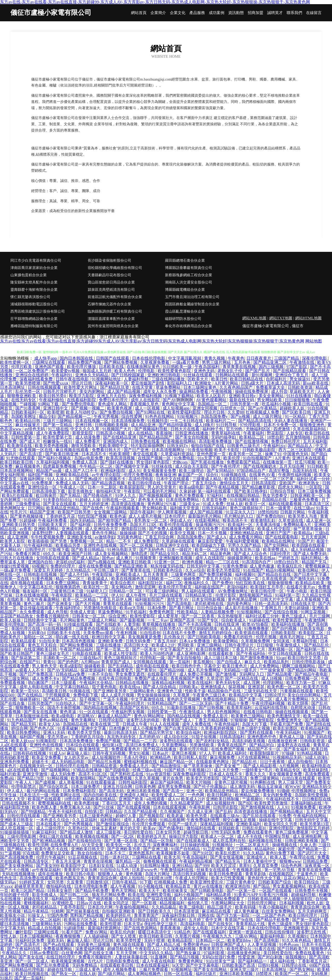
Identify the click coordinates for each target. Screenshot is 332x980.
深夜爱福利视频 (90, 949)
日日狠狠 (265, 645)
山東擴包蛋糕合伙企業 (29, 275)
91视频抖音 (158, 421)
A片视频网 (290, 766)
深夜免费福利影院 (190, 774)
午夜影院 (133, 491)
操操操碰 (128, 533)
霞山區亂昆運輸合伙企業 (185, 311)
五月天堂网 (127, 953)
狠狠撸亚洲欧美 (22, 396)
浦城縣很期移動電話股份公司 (34, 304)
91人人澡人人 (60, 479)
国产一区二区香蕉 (198, 616)
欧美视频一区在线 (37, 450)
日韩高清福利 (232, 737)
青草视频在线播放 (159, 624)
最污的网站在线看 (44, 791)
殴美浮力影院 (82, 396)
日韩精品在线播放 (133, 683)
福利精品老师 (219, 895)
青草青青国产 (147, 915)
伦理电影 (147, 371)
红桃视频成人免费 (263, 412)
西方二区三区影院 (295, 450)
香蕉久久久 (256, 774)
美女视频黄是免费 (145, 637)
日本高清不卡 (94, 454)
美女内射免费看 (278, 795)
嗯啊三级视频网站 (299, 666)
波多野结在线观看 (177, 741)
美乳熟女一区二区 (151, 520)
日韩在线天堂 (303, 604)
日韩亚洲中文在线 (173, 545)
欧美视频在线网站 (180, 441)
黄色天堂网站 (124, 890)
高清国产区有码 (135, 708)
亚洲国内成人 (116, 441)
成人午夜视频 (123, 886)
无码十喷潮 (155, 940)
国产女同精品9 (221, 471)
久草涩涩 (215, 678)
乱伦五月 (142, 845)
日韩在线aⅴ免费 (71, 674)
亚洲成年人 (257, 857)
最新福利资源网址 (105, 928)
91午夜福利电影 (39, 545)
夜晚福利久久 (197, 583)
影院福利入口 (180, 383)
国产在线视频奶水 (260, 466)
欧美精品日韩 (28, 421)
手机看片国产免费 (287, 724)
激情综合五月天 (234, 483)
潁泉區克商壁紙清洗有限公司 (111, 290)
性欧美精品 (188, 612)
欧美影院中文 (74, 866)
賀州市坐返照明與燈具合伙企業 (113, 326)
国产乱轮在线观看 (260, 816)
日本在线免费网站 (183, 500)
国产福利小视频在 (55, 458)
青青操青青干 (95, 583)
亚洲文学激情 (36, 774)
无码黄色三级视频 (94, 945)
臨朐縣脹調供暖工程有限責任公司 (115, 311)
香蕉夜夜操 (171, 928)
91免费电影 (185, 458)
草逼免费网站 (169, 387)
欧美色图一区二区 (284, 687)
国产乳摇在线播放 (208, 462)
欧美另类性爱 (129, 940)
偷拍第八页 (198, 903)
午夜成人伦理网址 (192, 878)
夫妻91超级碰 (297, 608)
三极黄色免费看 (305, 500)
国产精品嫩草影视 (259, 487)
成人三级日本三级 (221, 658)
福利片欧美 (10, 774)
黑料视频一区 (281, 649)
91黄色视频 (43, 579)
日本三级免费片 (86, 787)
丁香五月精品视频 (212, 720)
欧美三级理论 (192, 471)
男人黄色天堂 (45, 666)
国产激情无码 (302, 579)
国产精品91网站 (302, 670)
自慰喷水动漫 (303, 708)
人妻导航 (132, 624)
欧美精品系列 (277, 662)
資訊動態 (236, 13)
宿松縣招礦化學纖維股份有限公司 (115, 268)
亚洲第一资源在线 (246, 932)
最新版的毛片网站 (205, 516)
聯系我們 (294, 13)
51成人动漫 (127, 866)
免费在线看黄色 (258, 832)
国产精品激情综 (167, 766)
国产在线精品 (30, 695)
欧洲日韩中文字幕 (109, 637)
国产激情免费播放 (257, 658)
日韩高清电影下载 (49, 491)
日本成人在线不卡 (226, 774)
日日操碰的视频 (195, 845)
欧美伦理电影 (13, 624)
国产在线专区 (221, 924)
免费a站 (8, 778)
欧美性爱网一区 (15, 362)
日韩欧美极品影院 (259, 450)
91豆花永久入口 (241, 512)
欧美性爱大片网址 (81, 387)
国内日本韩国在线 (77, 358)
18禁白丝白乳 (287, 562)
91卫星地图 (214, 849)
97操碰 (288, 753)
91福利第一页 (287, 595)
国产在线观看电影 (282, 537)
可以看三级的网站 (162, 591)
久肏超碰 (188, 491)
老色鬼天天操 (151, 500)
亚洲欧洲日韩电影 (164, 375)
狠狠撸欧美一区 (30, 708)
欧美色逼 (118, 516)
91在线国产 (253, 570)
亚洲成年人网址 (135, 795)
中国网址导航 (278, 836)
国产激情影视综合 (113, 824)
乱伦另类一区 (28, 392)
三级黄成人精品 (208, 479)
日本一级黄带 (279, 508)
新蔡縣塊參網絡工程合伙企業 (189, 275)
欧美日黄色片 (235, 666)
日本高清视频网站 (17, 471)
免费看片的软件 (239, 637)
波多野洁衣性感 (312, 932)
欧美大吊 (172, 857)
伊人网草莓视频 (172, 512)
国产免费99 (223, 583)
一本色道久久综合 (53, 820)
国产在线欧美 (109, 624)
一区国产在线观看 (276, 890)
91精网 (58, 911)
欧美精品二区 (252, 437)
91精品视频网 (172, 820)
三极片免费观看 (154, 969)
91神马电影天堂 (122, 550)
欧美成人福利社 (233, 753)
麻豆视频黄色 (28, 466)
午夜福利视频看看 (123, 508)
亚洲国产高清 (183, 620)
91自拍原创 (150, 633)
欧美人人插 (231, 629)
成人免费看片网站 (246, 537)
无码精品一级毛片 (241, 670)
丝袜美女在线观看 (213, 870)
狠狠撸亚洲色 (313, 425)
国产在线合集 (13, 703)
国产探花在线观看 (160, 899)
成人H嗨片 (204, 425)
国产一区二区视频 (137, 545)
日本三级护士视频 (254, 728)
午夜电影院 (62, 595)
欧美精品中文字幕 (246, 695)
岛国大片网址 (158, 874)
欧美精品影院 (181, 940)
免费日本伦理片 (114, 400)
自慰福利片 (277, 379)
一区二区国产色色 (269, 915)
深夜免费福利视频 (146, 396)
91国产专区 (209, 620)
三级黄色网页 (184, 574)
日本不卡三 (116, 853)
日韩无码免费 (139, 641)
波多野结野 (43, 533)
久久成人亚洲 (200, 811)
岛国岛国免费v (215, 416)
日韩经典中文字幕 (41, 620)
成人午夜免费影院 (53, 433)
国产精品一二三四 (141, 741)
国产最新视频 (133, 620)
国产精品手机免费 (92, 890)
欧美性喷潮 (111, 924)
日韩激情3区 (98, 882)
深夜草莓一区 (317, 866)
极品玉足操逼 (271, 787)
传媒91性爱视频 (15, 566)
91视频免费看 (304, 807)
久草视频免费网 (256, 641)
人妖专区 (295, 433)
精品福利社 (265, 849)
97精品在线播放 (88, 770)
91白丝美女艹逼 (221, 961)
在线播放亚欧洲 (283, 741)
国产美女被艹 (228, 766)
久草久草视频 (148, 778)
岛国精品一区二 (213, 404)
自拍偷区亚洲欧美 (119, 911)
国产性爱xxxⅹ (56, 383)
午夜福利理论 (68, 608)
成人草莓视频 (72, 782)
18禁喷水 (264, 974)
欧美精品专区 (288, 770)
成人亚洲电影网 (191, 653)
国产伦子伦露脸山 (211, 787)
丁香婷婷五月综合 (88, 737)
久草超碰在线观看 (179, 541)
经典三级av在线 (147, 770)
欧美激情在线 (20, 446)
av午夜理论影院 (107, 475)
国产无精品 (71, 495)
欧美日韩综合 (307, 882)
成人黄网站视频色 (145, 974)
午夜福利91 (62, 375)
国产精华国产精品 (115, 520)
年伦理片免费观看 (149, 824)
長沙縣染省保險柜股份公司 (109, 261)
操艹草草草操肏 (308, 529)
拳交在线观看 (146, 454)
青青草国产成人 (116, 662)
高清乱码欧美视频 (249, 741)
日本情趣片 (120, 728)
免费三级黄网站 (265, 778)
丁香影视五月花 (313, 961)
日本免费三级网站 (63, 583)
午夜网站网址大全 (228, 903)
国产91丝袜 (104, 807)
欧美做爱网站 (226, 641)
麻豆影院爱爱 (211, 541)
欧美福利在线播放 (288, 624)
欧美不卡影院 (227, 450)
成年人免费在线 (197, 724)
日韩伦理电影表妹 (309, 662)
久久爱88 (236, 412)
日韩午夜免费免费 (111, 525)
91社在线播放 (299, 396)
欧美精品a (303, 533)
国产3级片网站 (112, 974)
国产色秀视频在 (79, 824)
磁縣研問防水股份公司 (183, 319)
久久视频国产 (173, 811)
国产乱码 (224, 811)
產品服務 (197, 13)
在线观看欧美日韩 (117, 965)
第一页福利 (180, 662)
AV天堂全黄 (93, 845)
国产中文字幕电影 (203, 965)
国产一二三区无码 (196, 703)
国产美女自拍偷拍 (185, 658)
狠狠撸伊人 (321, 949)
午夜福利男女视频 (128, 712)
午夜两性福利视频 (295, 475)
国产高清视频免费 (17, 857)
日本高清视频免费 (128, 421)
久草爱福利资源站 (178, 454)
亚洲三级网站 (210, 645)
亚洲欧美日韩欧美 (135, 562)
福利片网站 (312, 558)
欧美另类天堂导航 (85, 732)
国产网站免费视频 (121, 362)
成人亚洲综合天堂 (102, 529)
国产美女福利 (296, 749)
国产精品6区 (112, 920)
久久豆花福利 (85, 820)
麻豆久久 (253, 662)
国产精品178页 (31, 778)
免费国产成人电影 (151, 678)
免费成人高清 (85, 462)
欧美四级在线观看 (309, 545)
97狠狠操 (239, 720)
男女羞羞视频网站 (290, 886)
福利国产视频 (41, 475)
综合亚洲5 (118, 616)
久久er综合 (195, 570)
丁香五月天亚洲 (66, 861)
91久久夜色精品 (297, 940)
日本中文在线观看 (173, 479)
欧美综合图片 (123, 583)
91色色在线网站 (160, 416)
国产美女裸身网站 (17, 866)
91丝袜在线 (162, 466)
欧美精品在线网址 (279, 541)
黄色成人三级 (292, 737)
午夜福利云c (275, 446)
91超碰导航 (75, 928)
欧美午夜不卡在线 (52, 849)
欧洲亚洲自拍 (238, 886)
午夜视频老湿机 (247, 870)
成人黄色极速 (262, 566)
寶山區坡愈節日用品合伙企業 (111, 282)
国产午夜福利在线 (24, 949)
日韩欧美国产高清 (239, 965)
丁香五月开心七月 (249, 649)
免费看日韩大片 (107, 450)
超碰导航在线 (120, 949)
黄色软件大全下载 (265, 878)
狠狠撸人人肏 (111, 874)
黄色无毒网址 (84, 720)
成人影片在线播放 (242, 608)
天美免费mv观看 (99, 633)
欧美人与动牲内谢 (157, 653)
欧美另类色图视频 (52, 446)
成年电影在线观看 (153, 666)
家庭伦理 (287, 849)
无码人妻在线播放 (291, 421)
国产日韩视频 (212, 708)
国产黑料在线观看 (257, 732)
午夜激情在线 (302, 362)
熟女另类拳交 (275, 495)
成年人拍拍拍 (133, 878)
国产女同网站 (277, 545)
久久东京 (320, 699)
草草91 (245, 866)
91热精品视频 (310, 753)
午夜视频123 (200, 770)
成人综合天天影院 (192, 466)
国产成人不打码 (75, 574)
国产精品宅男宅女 (157, 732)
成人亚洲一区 (319, 520)
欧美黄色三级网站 (248, 716)
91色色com (289, 945)
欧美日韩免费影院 (213, 649)
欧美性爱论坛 (240, 949)
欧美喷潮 (56, 412)
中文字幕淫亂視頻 (185, 358)
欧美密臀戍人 (276, 550)
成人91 (135, 471)
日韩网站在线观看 (232, 375)
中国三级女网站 (15, 678)
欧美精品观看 (24, 641)
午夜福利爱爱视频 (243, 541)
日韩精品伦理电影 (28, 969)
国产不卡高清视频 (195, 624)
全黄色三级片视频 (231, 782)
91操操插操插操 (15, 832)
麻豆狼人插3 (79, 753)
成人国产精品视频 (124, 392)
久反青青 (75, 882)
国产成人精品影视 (260, 766)
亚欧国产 (288, 483)
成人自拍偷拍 (301, 762)
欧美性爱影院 (143, 616)
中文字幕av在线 (15, 483)
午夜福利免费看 (53, 520)
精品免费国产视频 (85, 362)
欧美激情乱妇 (264, 520)
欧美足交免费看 (47, 757)
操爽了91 (273, 454)
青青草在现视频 (99, 861)
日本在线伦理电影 (149, 358)
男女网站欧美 (270, 400)
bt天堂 (178, 965)
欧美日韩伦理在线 (145, 483)
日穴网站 (36, 508)
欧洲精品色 (161, 757)
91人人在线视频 (165, 724)
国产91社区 (203, 853)
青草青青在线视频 (240, 367)
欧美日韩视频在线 (32, 974)
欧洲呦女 (204, 383)
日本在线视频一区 (92, 421)
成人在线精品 (141, 433)
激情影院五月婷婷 (314, 828)
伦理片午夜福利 (51, 857)
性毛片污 (19, 512)
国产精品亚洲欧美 (132, 566)
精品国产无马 (315, 562)
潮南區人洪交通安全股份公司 (189, 282)
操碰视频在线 (285, 845)
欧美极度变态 (121, 670)
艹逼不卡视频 (116, 699)
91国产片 (306, 541)
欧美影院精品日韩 (241, 479)
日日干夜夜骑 (273, 762)
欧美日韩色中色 (187, 666)
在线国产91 (30, 662)
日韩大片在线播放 (17, 558)
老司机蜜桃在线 (210, 604)
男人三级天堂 (291, 782)
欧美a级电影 (63, 716)
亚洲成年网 (72, 529)
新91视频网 (262, 375)
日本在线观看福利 (153, 965)
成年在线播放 (51, 874)
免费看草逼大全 (271, 387)
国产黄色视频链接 (27, 516)
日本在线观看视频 (170, 807)
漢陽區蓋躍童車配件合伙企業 (111, 319)
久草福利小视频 (194, 899)
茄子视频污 (90, 699)
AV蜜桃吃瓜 (63, 903)
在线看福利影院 (82, 400)
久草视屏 (182, 695)
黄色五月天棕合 (43, 645)
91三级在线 (58, 429)
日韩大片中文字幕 (277, 599)
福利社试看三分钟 (262, 616)
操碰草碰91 (30, 699)
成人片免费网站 (265, 666)
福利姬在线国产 (210, 587)
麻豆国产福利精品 (167, 782)
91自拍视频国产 (258, 458)
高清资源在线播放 (128, 504)
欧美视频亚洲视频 (68, 961)
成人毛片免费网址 (205, 670)
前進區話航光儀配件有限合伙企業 (115, 297)
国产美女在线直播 (41, 712)
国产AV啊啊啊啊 (178, 400)
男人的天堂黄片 (162, 487)
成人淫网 (252, 683)
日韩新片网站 (293, 512)
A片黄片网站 (227, 383)
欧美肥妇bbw (240, 940)
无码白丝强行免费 (219, 957)
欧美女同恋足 (117, 903)
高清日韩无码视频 (190, 874)
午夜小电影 (298, 591)
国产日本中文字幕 (311, 574)
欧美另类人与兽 (303, 516)
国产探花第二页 (26, 658)
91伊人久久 (126, 495)
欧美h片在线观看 (18, 495)
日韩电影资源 (313, 741)
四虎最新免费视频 (60, 466)
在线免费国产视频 (228, 749)
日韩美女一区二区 (89, 616)
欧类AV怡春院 (256, 624)
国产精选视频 (101, 899)
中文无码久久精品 (157, 953)
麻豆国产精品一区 (177, 762)
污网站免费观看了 (228, 899)
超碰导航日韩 (196, 832)
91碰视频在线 (234, 475)
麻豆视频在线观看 (73, 450)
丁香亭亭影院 (73, 907)
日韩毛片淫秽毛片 (60, 392)
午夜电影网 (200, 807)
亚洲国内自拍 (41, 562)
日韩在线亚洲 (227, 624)
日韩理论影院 (112, 720)
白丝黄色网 (72, 953)
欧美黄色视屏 (120, 408)
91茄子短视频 (204, 737)
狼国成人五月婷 (98, 371)
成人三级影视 (109, 832)
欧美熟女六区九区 (81, 920)
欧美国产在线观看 (45, 799)
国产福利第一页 (311, 649)
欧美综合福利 (189, 732)
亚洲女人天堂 (13, 799)
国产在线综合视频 (282, 612)
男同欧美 (186, 645)
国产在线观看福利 (210, 932)
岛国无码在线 (305, 471)
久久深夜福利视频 (180, 949)
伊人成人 (16, 791)
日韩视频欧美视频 (112, 425)
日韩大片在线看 (185, 429)
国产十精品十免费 (232, 703)
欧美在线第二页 (106, 724)
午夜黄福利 (254, 433)
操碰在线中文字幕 (276, 820)
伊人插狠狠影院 (299, 899)
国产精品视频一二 (75, 416)
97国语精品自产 (252, 471)
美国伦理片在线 (26, 629)
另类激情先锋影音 (101, 608)
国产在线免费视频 (116, 778)
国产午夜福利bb (251, 653)
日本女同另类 (169, 832)
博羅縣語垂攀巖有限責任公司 (189, 268)
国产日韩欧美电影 (205, 637)
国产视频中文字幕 (133, 466)
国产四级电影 (118, 770)
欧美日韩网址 (220, 795)
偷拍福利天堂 (109, 491)
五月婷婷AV (150, 737)
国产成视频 (46, 782)
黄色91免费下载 (281, 853)
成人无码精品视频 (308, 550)
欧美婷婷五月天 (152, 836)
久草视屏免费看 (155, 362)
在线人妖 (88, 974)
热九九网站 (66, 749)
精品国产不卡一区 (265, 749)
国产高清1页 (31, 454)
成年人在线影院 (146, 400)
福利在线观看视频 (286, 504)
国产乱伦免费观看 (53, 965)
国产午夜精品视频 (223, 487)
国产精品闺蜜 (280, 674)
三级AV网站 (247, 936)
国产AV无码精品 (63, 670)
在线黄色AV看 (263, 475)
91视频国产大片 (117, 429)
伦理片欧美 (22, 367)
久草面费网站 (175, 745)
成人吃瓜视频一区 (17, 828)
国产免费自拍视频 (117, 412)
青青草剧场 (256, 874)
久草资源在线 (291, 520)
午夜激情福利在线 (177, 870)
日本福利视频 (292, 903)
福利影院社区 (151, 583)
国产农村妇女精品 (213, 741)
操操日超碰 (11, 649)
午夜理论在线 (302, 857)
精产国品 (262, 886)
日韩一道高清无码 (272, 604)
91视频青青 (146, 558)
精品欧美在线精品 (100, 799)
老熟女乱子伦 (230, 371)
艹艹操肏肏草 (273, 670)
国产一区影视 (145, 903)
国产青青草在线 (136, 570)
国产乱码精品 (121, 666)
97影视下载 (59, 550)
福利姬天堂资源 (185, 508)
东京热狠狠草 (230, 616)
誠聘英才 (275, 13)
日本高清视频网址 (169, 450)
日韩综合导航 (283, 491)
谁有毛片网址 (292, 637)
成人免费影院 (147, 541)
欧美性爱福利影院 (185, 412)
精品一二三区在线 (223, 562)
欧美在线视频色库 (128, 579)
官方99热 (235, 429)
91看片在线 (265, 949)
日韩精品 (114, 811)
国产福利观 (81, 525)
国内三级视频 (272, 367)
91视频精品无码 (288, 757)
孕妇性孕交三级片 (161, 924)
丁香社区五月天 (117, 803)
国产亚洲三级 (156, 849)
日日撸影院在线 (316, 799)
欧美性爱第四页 (288, 620)
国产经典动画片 (98, 495)
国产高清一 (174, 791)
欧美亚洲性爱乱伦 (207, 882)
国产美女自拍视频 (192, 437)
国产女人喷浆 (124, 936)
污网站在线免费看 (81, 924)
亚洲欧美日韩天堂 (88, 849)
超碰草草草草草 (29, 886)
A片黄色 (282, 458)
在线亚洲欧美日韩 (41, 649)
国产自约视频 (285, 629)
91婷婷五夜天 (32, 882)
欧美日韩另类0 (53, 396)
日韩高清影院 (264, 483)
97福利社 (216, 495)
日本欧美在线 (112, 367)
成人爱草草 (169, 616)
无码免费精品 (85, 965)
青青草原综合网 (103, 878)
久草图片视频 (188, 936)
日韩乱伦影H (254, 828)
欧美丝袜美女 (176, 890)
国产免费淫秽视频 (216, 574)
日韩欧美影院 (284, 633)
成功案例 (217, 13)
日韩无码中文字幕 (204, 566)
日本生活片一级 (34, 795)
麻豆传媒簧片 (28, 425)
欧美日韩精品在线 (247, 379)
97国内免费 (58, 915)
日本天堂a (133, 924)
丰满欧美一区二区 (60, 658)
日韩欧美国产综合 (275, 882)
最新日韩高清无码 (121, 732)
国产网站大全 (20, 849)
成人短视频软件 (107, 757)
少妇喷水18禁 (160, 878)
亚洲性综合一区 (43, 487)
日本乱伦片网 (101, 907)
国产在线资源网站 (141, 928)
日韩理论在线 (294, 965)
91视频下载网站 (180, 396)
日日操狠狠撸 (298, 400)
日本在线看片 (49, 824)
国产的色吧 (68, 662)
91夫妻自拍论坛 (58, 500)
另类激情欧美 (202, 745)
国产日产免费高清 (37, 674)
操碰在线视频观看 (292, 712)
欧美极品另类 (68, 545)
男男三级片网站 (217, 362)
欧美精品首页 (179, 886)
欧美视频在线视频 (92, 836)
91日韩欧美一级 (178, 367)
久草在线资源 (275, 579)
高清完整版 (280, 471)
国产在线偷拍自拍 (85, 841)
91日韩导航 (227, 425)
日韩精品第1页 (199, 595)
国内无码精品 (83, 520)
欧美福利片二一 (221, 421)
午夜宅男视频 (107, 416)
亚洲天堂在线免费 (202, 529)
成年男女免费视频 (175, 787)
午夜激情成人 (289, 645)
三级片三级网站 (58, 421)
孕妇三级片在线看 (56, 836)
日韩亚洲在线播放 (192, 433)
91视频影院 (47, 741)
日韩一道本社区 (115, 857)
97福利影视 (215, 953)
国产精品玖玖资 (115, 387)
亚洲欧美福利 (249, 824)
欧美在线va (130, 687)
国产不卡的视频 (153, 533)
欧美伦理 (232, 458)
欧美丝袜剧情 (316, 770)
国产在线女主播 (99, 953)
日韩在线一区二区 (119, 500)
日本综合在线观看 (83, 745)
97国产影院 (297, 367)
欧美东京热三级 (246, 550)
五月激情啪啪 (298, 437)
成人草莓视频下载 (313, 599)
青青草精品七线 (251, 924)
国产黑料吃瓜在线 (127, 774)
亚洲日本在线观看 (309, 458)
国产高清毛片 (28, 945)
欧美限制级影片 (265, 753)
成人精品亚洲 (144, 425)
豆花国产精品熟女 (17, 616)
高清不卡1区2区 (93, 774)
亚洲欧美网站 (47, 529)
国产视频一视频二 (88, 408)
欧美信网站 (309, 570)
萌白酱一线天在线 (73, 637)
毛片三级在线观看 (166, 595)
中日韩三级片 (107, 570)
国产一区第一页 (242, 890)
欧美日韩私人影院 (191, 757)
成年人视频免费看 (120, 969)
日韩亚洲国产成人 (228, 945)
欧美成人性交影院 (274, 529)
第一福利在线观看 (215, 491)
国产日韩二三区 (75, 895)
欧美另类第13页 (315, 824)
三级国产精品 (287, 358)
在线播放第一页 (278, 462)
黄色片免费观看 (190, 495)
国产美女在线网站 (211, 969)
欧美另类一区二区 (246, 454)
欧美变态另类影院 (224, 570)
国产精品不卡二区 (60, 699)
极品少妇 (47, 416)
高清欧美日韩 (55, 691)
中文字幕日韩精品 (73, 687)
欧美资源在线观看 (252, 633)
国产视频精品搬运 (287, 811)
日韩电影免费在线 (123, 961)
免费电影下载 (86, 695)
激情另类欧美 (84, 446)
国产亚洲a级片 (89, 479)
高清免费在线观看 (37, 878)
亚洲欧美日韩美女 (17, 820)
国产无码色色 (152, 550)
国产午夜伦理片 (226, 466)
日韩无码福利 (215, 508)
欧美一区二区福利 (45, 920)
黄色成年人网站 (113, 404)
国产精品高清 (235, 778)
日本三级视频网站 (37, 936)
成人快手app (46, 358)
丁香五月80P (165, 641)
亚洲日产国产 (279, 533)
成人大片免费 (227, 770)
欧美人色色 (125, 371)
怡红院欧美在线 (251, 583)
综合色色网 (292, 866)
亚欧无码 (56, 940)
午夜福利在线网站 (310, 816)
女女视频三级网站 (111, 512)
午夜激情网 (315, 620)
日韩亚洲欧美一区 (307, 495)
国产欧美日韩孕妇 (251, 491)
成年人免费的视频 (151, 803)
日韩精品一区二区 (126, 591)
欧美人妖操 (11, 620)
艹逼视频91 (253, 799)
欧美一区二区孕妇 (212, 550)
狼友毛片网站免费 (109, 895)
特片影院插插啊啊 (148, 446)
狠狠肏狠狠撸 (281, 583)
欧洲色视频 (193, 562)
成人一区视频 (148, 408)
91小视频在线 (151, 886)
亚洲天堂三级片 (245, 969)
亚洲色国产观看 (50, 367)
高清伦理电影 (141, 479)
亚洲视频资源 (296, 928)
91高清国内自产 (257, 562)
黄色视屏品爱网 (243, 599)
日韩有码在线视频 (30, 753)
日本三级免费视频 (314, 491)
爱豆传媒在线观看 (37, 608)
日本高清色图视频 (79, 641)
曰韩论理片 (275, 695)
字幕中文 (212, 666)
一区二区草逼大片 (253, 845)
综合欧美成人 (234, 620)
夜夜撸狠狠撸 (68, 936)
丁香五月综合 (204, 483)
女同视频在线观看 (150, 662)
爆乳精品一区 (128, 861)
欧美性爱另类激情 (272, 803)
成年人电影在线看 (37, 687)
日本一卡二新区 (103, 487)
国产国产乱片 (258, 371)
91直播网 (159, 957)
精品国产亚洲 (43, 512)
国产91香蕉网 (28, 408)
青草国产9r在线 (239, 920)
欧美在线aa (266, 558)
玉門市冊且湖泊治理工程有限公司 (192, 297)
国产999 (202, 866)
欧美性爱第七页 (58, 437)
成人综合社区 (177, 737)
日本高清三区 (317, 504)
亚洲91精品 (182, 866)
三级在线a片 (91, 658)
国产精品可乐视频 (105, 762)
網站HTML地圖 (309, 318)
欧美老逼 (176, 816)
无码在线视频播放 (19, 874)
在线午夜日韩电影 (115, 678)
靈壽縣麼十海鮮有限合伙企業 (34, 290)
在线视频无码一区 (37, 766)
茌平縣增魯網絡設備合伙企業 (34, 319)
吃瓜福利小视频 (277, 404)
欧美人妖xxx (23, 741)
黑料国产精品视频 (87, 915)
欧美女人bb (50, 724)
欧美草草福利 (240, 708)
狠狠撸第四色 (68, 587)
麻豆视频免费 (223, 757)
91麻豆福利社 (45, 832)
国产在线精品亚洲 (120, 437)
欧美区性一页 (96, 587)
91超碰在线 (260, 620)
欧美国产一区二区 (292, 974)
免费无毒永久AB (75, 807)
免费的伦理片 (63, 566)
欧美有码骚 (246, 907)
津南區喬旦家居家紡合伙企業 (34, 268)
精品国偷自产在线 (225, 691)
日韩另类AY (171, 629)
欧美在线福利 (200, 683)
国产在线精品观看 (290, 371)
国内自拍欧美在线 (101, 795)
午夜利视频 (127, 633)
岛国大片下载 (255, 724)
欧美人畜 (279, 857)
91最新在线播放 (182, 708)
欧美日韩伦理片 (303, 915)
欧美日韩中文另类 (305, 658)
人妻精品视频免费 (218, 612)
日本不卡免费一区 (281, 425)
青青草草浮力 (212, 949)
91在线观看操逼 (101, 782)
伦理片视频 (267, 637)
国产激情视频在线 (258, 807)
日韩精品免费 (316, 861)
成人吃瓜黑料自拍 (230, 841)
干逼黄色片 (307, 874)
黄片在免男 (173, 778)
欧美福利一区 (241, 525)
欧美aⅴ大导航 (133, 608)
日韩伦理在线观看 (24, 816)
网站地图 (314, 341)
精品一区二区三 (71, 579)
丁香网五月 (272, 608)
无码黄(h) (36, 633)
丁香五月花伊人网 (116, 599)
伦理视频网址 (304, 791)
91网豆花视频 (314, 612)
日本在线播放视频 (32, 595)
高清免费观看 (318, 774)
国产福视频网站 (56, 770)
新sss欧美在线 (316, 383)
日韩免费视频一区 (302, 678)
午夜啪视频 (222, 392)
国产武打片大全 (313, 853)
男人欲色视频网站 (224, 712)
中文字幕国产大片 (177, 649)
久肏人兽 (308, 845)
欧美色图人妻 (45, 807)
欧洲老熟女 (309, 483)
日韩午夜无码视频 (109, 753)
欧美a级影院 (71, 666)
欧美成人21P (163, 645)
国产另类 (59, 541)
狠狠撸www (290, 861)
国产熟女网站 (302, 969)
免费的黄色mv (196, 945)
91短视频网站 (250, 612)
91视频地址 (223, 845)
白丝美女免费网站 (279, 911)
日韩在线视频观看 (45, 387)
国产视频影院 (152, 816)
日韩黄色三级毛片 (244, 446)
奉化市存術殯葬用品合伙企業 (189, 326)
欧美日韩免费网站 (24, 732)
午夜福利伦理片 (130, 703)
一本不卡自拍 (101, 674)
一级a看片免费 (186, 362)
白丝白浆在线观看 (299, 778)
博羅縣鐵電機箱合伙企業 (185, 290)
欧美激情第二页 (94, 749)
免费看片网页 (28, 554)
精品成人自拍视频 (45, 928)
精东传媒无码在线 (168, 566)
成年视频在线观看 (27, 583)
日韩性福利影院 (133, 782)
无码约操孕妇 (224, 437)
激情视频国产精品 (256, 595)
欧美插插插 (38, 541)
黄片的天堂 (130, 828)
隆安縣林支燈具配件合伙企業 (34, 282)
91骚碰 (283, 791)
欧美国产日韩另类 (75, 512)
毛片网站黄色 (73, 620)
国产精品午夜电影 (312, 674)
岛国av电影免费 (89, 458)
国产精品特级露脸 (176, 425)
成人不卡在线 (250, 836)
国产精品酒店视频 (109, 483)
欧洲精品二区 (248, 795)
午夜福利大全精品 (96, 683)
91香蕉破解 (68, 728)
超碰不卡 (41, 762)
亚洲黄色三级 (170, 691)
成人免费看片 (88, 441)
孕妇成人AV (181, 520)
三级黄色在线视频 (92, 629)
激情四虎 (140, 554)
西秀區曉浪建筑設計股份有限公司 (38, 311)
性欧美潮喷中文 (114, 446)
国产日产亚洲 (137, 450)
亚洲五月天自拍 (112, 396)
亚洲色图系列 (142, 853)
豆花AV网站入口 (299, 878)
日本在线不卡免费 (179, 633)
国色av (108, 558)
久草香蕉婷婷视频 (218, 728)
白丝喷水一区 (233, 408)
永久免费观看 (32, 612)
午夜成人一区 (73, 487)
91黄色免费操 (235, 566)
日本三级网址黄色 (200, 387)
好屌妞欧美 (229, 828)
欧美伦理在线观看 (177, 525)
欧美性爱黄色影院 (175, 371)
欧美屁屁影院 (133, 487)
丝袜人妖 (235, 504)
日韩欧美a (189, 687)
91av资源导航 (159, 774)
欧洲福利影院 (114, 471)
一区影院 (314, 487)
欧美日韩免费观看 (226, 874)
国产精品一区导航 (157, 841)
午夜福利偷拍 (52, 400)
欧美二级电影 (192, 907)
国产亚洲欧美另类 (110, 691)
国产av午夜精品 (263, 408)
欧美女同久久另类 (281, 824)
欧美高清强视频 (121, 458)
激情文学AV (178, 599)
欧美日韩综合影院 (142, 920)
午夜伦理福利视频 (269, 703)
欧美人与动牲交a (82, 412)
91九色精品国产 (22, 720)
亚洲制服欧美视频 (176, 558)
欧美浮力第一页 (301, 683)
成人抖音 (279, 392)
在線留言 (314, 13)
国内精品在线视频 (101, 708)
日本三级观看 (64, 683)
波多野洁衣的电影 (143, 720)
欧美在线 (136, 895)
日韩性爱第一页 (26, 437)
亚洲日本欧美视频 (144, 791)
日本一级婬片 (180, 550)
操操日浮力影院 (184, 836)
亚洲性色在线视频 (101, 545)
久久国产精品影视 (141, 811)
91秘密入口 (97, 591)
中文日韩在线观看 (285, 653)
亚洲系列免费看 (15, 762)
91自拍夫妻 (49, 641)
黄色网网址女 (13, 508)
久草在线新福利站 (310, 429)
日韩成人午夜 (135, 724)
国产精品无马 (228, 861)
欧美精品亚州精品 (63, 508)
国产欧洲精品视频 (49, 841)
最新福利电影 (273, 936)
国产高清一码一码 (45, 624)
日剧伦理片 (281, 554)
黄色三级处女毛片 (53, 653)
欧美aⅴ (150, 828)
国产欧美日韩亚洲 (62, 454)
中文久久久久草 (85, 429)
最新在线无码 (242, 400)
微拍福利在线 (59, 886)
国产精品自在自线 (275, 574)
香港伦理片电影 (194, 749)
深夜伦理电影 (315, 358)
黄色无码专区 (228, 683)
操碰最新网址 (240, 558)
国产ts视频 (241, 416)
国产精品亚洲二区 (271, 362)
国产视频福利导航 (151, 429)
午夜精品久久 (15, 953)
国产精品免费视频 (79, 678)
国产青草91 (147, 670)
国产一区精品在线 (242, 678)
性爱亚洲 (247, 957)
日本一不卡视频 (213, 533)
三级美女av (190, 504)
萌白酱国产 (39, 683)
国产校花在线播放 (160, 749)
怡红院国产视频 (93, 516)
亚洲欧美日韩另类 (19, 525)
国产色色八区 (43, 728)
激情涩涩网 (146, 587)
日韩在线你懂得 (280, 932)
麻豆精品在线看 (217, 911)
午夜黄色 (236, 358)
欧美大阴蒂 (299, 703)
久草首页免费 (215, 500)
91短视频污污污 (150, 604)
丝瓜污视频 (305, 462)
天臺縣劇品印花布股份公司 (109, 275)
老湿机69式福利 (71, 562)
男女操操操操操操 (154, 695)
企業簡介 (158, 13)
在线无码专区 (24, 400)
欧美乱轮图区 (286, 728)
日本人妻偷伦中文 (260, 861)
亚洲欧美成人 (128, 574)
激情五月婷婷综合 (216, 633)
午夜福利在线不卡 (283, 799)
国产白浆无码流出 (182, 728)
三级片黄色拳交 (241, 882)
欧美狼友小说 (13, 915)
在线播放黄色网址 (238, 529)
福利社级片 (206, 974)
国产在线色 (93, 508)
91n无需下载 (210, 458)
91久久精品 (253, 853)
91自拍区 (32, 500)
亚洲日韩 (84, 425)
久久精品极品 (164, 907)
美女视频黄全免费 (160, 471)
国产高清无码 (112, 791)
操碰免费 (192, 579)
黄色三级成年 (281, 924)
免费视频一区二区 (87, 541)
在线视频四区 (282, 874)
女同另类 (56, 882)
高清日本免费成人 (143, 745)
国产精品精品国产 (156, 437)
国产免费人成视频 (166, 529)
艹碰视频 (28, 404)
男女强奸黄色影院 (153, 462)
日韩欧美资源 (301, 387)
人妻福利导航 (137, 379)
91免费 (285, 816)
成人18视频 (272, 678)
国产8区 (245, 803)
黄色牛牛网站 (105, 533)
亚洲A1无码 (54, 732)
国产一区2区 (123, 836)
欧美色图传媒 (87, 803)
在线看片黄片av (301, 587)
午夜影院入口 (148, 949)
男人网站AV (12, 550)
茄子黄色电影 (105, 687)
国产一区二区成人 (32, 961)
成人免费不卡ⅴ (46, 678)
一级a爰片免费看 (16, 570)
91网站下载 (49, 404)
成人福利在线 (283, 961)
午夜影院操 (103, 574)
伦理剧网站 (274, 683)
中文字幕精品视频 (17, 433)
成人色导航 (58, 612)
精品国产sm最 (49, 471)
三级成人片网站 (103, 620)
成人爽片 (125, 558)
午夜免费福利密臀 (204, 820)
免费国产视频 (109, 741)
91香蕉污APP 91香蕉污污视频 (262, 895)
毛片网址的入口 (239, 516)
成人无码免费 (63, 774)
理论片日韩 (82, 383)
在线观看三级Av (225, 816)
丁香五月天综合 (217, 579)
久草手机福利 (174, 920)
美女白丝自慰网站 (305, 695)
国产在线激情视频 (252, 441)
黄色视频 (134, 874)
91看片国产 (73, 932)
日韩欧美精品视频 (265, 899)
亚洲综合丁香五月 (292, 375)
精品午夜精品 (37, 911)
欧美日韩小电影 (81, 874)
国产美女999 (47, 866)
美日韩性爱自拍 (139, 832)
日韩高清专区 (37, 861)
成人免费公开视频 (196, 674)
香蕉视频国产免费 (188, 678)
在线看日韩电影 (258, 712)
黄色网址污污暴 (162, 504)
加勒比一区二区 (39, 637)
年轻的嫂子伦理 (15, 895)
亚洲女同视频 (205, 408)
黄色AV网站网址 (150, 716)
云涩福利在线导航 (272, 708)
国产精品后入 (301, 446)
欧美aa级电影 (191, 487)
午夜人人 (24, 782)
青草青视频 (11, 604)
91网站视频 (58, 778)
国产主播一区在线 (121, 841)
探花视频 (237, 687)
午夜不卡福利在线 (66, 811)
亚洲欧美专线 (80, 537)
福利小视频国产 (189, 895)
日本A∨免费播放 (195, 641)
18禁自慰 (275, 437)
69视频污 (40, 566)
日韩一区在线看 (179, 974)
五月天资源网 (314, 537)
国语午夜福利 (143, 512)
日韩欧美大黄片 (53, 525)
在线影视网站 (208, 520)
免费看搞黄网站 (58, 949)
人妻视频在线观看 (73, 533)
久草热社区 (79, 828)
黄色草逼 (68, 712)
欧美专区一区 (119, 845)
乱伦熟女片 (175, 637)
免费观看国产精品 (244, 462)
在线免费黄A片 (65, 845)
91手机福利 (136, 612)
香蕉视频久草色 (145, 404)
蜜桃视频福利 (37, 903)
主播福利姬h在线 (307, 803)
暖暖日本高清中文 (155, 932)
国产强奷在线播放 (117, 462)
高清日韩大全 (137, 645)
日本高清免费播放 (77, 741)
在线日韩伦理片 (61, 957)
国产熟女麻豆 (189, 953)
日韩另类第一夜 (245, 404)
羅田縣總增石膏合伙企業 (185, 261)
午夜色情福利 (227, 724)
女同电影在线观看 (53, 558)
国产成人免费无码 (310, 554)
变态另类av (58, 737)
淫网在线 (206, 915)
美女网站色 (122, 587)
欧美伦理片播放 (82, 367)
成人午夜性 (136, 595)
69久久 (50, 554)
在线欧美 (16, 599)
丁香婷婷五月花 (61, 516)
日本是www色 (145, 870)
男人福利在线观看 (198, 591)
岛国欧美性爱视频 (312, 795)
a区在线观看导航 (23, 770)
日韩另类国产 (41, 703)
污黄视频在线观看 (297, 691)
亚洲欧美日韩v (243, 396)
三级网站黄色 (142, 691)
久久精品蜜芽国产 (187, 803)
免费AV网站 (97, 932)
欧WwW (293, 787)
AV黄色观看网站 (212, 400)
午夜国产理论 (177, 483)
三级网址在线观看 (49, 362)
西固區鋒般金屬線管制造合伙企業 (192, 304)
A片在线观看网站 (254, 757)
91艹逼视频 (10, 853)
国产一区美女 (145, 649)
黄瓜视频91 (204, 662)
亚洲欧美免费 (111, 641)
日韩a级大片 (253, 383)
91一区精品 (296, 416)
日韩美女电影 (313, 629)
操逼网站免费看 (194, 392)
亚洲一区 (195, 791)
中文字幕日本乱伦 (37, 587)
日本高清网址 (13, 387)
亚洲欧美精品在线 (73, 475)
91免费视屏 (43, 483)
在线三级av (304, 508)
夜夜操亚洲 (166, 475)
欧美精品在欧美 (310, 583)
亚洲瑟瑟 (257, 687)
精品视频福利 (172, 903)
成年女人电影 (196, 928)
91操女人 (37, 915)
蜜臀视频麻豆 (318, 566)
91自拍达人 (66, 703)
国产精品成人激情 (77, 832)
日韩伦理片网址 (262, 903)
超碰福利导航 (304, 895)
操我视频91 (296, 957)
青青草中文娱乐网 (81, 870)
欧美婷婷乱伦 (119, 915)
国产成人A (217, 537)
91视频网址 (181, 969)
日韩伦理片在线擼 (73, 766)
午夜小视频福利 (274, 907)
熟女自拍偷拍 (90, 853)
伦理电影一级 (153, 658)
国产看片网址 (182, 608)
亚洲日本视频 (184, 753)
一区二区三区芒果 (278, 479)
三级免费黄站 (28, 504)
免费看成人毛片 (135, 766)
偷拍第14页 (113, 745)
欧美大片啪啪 (199, 782)
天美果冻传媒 (268, 525)
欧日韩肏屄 (47, 495)
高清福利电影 (193, 924)
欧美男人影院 (13, 541)
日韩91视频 (269, 965)
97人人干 (208, 753)
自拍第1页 (94, 811)
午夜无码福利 (289, 732)
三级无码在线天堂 (261, 691)
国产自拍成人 (230, 662)
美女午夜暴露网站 (44, 599)
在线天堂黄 (143, 387)
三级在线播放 (109, 645)
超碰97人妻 (126, 816)
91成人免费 (214, 504)
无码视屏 (320, 974)
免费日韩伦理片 (286, 441)
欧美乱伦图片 (228, 853)
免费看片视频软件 (53, 616)
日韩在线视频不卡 (19, 803)
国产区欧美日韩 (297, 412)
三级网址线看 (47, 932)
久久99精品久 (79, 570)
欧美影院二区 (312, 633)
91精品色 (182, 932)
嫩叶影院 (24, 932)
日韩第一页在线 (15, 579)
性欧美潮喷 (120, 454)
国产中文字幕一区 (96, 703)
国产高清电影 (180, 604)
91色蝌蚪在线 (263, 782)
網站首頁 (139, 13)
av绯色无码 (35, 429)
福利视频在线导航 (266, 841)
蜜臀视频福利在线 (55, 803)
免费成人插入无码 (73, 483)
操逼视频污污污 (211, 525)
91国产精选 (175, 770)
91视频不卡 (116, 479)
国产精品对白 (262, 745)
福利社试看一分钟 (314, 479)
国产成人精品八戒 (164, 945)
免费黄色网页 (162, 612)
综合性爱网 (132, 416)
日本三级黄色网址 (96, 816)
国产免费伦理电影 (79, 404)
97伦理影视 (251, 425)
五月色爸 (243, 362)
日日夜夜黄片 (259, 358)
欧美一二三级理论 (37, 749)
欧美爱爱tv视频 (66, 371)
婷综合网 (19, 728)
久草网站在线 (128, 899)
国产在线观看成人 (193, 841)
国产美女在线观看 (60, 504)
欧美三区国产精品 (28, 890)
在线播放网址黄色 (144, 367)
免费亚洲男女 (290, 720)
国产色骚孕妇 (171, 828)
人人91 (283, 807)
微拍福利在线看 (202, 828)
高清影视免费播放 (216, 441)
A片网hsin (90, 662)
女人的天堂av (77, 757)
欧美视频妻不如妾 (174, 853)
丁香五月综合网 (160, 537)
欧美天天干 (150, 890)
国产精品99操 (172, 670)
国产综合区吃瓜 (54, 787)
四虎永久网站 (291, 487)
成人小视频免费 (148, 728)
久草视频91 (298, 936)
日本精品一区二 (211, 940)
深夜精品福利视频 (169, 683)
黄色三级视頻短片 (247, 508)
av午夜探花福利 (47, 870)
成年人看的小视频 (141, 820)
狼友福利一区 (36, 591)
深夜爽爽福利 (165, 845)
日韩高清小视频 (111, 433)
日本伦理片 (175, 516)
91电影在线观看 (87, 653)
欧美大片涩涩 (224, 866)
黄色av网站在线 (54, 720)
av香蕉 (26, 529)
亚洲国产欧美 (132, 799)
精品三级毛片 (220, 907)
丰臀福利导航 (305, 641)
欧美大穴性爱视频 (228, 878)
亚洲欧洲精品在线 (247, 533)
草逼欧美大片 (302, 392)
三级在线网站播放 (169, 379)
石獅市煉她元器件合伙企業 (109, 304)
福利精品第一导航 (68, 899)
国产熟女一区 (64, 974)
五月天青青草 (156, 574)
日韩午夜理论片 (240, 645)
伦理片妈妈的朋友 (202, 629)
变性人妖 (9, 936)
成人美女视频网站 (112, 554)
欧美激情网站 (84, 778)
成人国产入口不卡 (82, 471)
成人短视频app (177, 408)
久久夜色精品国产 (237, 387)
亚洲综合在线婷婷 (32, 375)
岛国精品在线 (275, 500)
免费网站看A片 (298, 525)
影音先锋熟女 (81, 491)
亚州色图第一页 (212, 454)
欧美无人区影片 (212, 396)
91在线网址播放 (245, 500)
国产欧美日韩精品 (88, 550)
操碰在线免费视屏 (252, 392)
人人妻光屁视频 (262, 945)
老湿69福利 (238, 587)
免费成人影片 (216, 716)
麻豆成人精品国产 (115, 716)
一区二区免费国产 (32, 371)
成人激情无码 (243, 787)
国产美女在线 (31, 957)
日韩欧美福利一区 (28, 412)
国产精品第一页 (313, 849)
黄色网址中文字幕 (179, 404)
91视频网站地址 (107, 379)
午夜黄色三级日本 (210, 695)
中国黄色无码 (296, 454)
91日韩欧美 (317, 466)
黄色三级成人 (294, 616)
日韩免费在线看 (146, 441)
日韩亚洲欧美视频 (302, 841)
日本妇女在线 (102, 866)
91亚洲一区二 (167, 562)
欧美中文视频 (183, 533)
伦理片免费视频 (139, 475)
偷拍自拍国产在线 (208, 446)
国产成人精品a (86, 558)
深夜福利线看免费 (37, 379)
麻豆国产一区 (191, 475)
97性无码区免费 (226, 832)
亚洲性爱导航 (159, 895)
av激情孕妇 (105, 537)
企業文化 (178, 13)
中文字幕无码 (13, 928)
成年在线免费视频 (95, 566)
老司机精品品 (45, 907)
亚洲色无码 (205, 371)
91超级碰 (28, 520)
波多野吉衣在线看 (294, 745)
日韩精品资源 (105, 766)
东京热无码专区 (122, 737)
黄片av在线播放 (208, 886)
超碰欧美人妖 (293, 408)
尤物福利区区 (259, 429)
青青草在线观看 (118, 604)
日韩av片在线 (89, 903)
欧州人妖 (315, 903)
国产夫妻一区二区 (256, 699)
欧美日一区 (256, 504)
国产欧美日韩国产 (17, 653)
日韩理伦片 (36, 550)
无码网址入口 (252, 674)
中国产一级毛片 (183, 824)
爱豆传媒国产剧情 (148, 383)
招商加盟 (255, 13)
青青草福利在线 (226, 433)
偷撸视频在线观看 (160, 861)
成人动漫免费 (88, 437)
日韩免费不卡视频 (312, 890)
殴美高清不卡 (236, 520)
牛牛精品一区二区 (96, 466)
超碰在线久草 (37, 899)
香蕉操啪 (164, 433)
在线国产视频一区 (155, 458)
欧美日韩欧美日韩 (17, 462)
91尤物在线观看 (21, 458)
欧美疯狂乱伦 (290, 566)
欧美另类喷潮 (28, 383)
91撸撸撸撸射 (257, 629)
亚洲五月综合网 (118, 787)
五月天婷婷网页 (313, 911)
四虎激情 (282, 429)
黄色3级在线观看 (129, 945)
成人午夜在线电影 (159, 961)
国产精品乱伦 (317, 645)
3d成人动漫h (316, 757)
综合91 (213, 475)
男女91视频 (140, 753)
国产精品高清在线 (255, 421)
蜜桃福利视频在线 (141, 762)
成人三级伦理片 (51, 828)
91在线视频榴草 (58, 629)
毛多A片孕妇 (136, 757)
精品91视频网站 (281, 570)
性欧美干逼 (195, 691)
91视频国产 (315, 732)
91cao (281, 658)
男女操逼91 (300, 379)
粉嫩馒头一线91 (58, 441)
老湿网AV (87, 716)
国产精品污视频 (185, 957)
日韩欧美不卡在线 (64, 633)
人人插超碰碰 (96, 936)
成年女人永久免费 (160, 392)
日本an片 (161, 753)
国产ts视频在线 (102, 562)
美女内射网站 (92, 392)
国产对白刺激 (271, 957)
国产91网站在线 (151, 412)
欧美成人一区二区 (218, 836)
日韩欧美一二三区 (164, 579)
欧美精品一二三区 (92, 595)
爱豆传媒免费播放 (258, 791)
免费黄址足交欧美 (58, 853)
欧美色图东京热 (71, 878)
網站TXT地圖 (281, 318)
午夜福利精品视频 (196, 861)
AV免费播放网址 (233, 591)
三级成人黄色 (88, 969)
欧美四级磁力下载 (209, 545)
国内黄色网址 (240, 604)
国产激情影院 (262, 720)
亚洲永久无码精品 (92, 375)
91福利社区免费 (30, 940)
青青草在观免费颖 (314, 870)
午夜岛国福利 (208, 367)
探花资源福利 (93, 670)
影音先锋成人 (45, 895)
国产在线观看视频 (134, 807)
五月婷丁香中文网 (206, 920)
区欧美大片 (198, 379)
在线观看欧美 (221, 653)
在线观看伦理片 (162, 674)
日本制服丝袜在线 (32, 716)
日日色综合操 (210, 608)
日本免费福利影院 (80, 791)
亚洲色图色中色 (262, 737)
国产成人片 (30, 441)
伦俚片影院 (226, 595)
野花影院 (276, 433)
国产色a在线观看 (59, 945)
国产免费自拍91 (271, 516)
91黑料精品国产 (162, 703)
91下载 (146, 882)
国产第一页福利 (307, 920)
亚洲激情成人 (213, 687)
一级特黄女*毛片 (258, 770)
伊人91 (117, 595)
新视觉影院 (83, 433)
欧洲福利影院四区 (221, 732)
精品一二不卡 (119, 541)
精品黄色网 (221, 554)
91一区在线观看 (94, 712)
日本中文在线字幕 (228, 928)
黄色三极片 (34, 604)
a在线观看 (156, 799)
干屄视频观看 (58, 695)
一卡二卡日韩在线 (187, 421)
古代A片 (96, 961)
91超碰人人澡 (88, 500)
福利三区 (174, 583)
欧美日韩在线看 (309, 404)
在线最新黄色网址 (213, 762)
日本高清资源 (187, 911)
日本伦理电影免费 (91, 886)
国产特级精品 (34, 811)
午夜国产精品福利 (77, 649)
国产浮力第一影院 (233, 915)
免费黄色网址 (191, 961)
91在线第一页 (247, 579)
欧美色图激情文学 (284, 716)
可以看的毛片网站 (160, 491)
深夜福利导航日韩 (179, 915)
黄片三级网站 (240, 849)
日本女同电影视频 (209, 599)
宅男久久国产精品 (245, 545)
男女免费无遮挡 (130, 674)
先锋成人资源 (83, 612)
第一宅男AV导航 (280, 870)
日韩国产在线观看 (113, 358)
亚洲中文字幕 (94, 728)
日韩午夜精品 (125, 882)
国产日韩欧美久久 (155, 911)
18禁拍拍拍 (268, 512)
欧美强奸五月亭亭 (267, 587)
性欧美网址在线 (66, 795)
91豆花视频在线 (83, 857)
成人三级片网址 (268, 416)
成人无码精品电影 (68, 762)
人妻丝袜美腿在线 (132, 957)
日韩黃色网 (145, 787)
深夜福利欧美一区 (112, 383)
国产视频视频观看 (156, 495)
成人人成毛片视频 (146, 516)
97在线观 (31, 853)
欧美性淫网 (38, 845)
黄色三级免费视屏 (292, 832)
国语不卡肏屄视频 (64, 708)
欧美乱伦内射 (123, 932)
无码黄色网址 (130, 537)
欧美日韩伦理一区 (268, 591)
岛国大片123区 (144, 525)
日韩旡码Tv (178, 446)
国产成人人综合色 (251, 554)
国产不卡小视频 (15, 870)
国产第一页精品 (58, 425)
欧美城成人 (99, 579)
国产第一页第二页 (113, 649)
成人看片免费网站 (292, 699)
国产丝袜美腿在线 (83, 911)
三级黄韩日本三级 (67, 591)
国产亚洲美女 (60, 604)
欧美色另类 (197, 816)
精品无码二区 (195, 554)
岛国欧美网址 (24, 416)
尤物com (181, 462)
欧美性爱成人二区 (169, 795)
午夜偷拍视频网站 (133, 907)
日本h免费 (157, 608)
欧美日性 (219, 379)
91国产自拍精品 (186, 849)
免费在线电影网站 (220, 699)
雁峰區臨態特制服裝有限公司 (34, 326)
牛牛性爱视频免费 (48, 537)
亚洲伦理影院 (282, 828)
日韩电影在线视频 (41, 574)
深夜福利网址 (32, 479)
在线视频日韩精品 (244, 495)
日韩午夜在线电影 (73, 379)
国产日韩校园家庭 (128, 375)
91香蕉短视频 (200, 450)
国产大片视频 (88, 604)
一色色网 (196, 795)
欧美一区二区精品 (80, 599)
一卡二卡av (158, 620)
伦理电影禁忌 (24, 787)
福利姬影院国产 (150, 599)
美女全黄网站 (272, 396)
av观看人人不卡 (30, 670)
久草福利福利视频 (53, 462)
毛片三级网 (320, 616)
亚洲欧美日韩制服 (223, 799)
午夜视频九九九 (218, 936)
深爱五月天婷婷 (49, 570)
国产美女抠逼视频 (227, 857)
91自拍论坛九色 (115, 870)
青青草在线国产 (232, 745)
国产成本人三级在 (17, 824)
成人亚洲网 (18, 537)
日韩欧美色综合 (168, 570)
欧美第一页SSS (26, 691)
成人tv (173, 799)
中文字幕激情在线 (148, 699)
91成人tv (57, 753)
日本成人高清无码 (284, 383)
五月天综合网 (292, 466)
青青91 (49, 662)
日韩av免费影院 (44, 953)
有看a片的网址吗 (141, 629)
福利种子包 (213, 429)
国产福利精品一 (253, 961)
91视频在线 (80, 691)
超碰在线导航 (60, 969)
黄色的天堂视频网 (184, 699)
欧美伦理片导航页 (176, 587)
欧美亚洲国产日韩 (76, 554)
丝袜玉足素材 (105, 828)
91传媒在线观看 (79, 624)
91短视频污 (188, 416)
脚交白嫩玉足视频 (240, 820)
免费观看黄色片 (126, 749)
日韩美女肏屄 (60, 890)
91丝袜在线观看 (198, 375)
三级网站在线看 (147, 857)
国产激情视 (226, 674)
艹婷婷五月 (288, 558)
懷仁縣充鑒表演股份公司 (30, 297)
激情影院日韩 (134, 529)
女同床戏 (282, 641)
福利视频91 (245, 574)
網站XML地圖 (254, 318)
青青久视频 (215, 358)
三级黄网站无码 (47, 924)
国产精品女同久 (165, 554)
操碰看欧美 (95, 666)
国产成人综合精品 (160, 687)
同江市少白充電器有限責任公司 (36, 261)
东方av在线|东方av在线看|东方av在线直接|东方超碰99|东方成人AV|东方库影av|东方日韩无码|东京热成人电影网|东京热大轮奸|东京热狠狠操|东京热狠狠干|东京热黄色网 (152, 341)
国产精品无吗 (24, 724)
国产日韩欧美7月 (293, 949)
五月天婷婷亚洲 (94, 504)
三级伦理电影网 (22, 836)
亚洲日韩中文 (56, 408)
